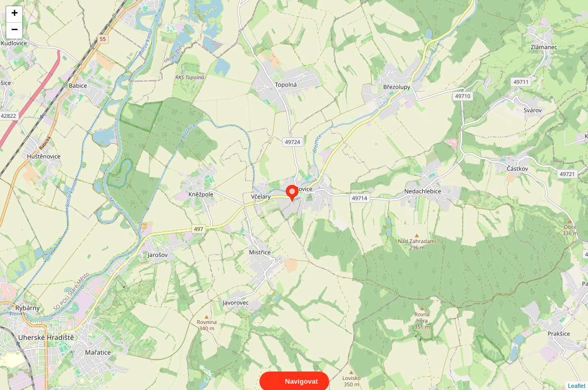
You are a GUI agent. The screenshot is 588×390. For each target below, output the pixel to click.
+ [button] (15, 14)
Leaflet (577, 376)
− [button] (15, 31)
